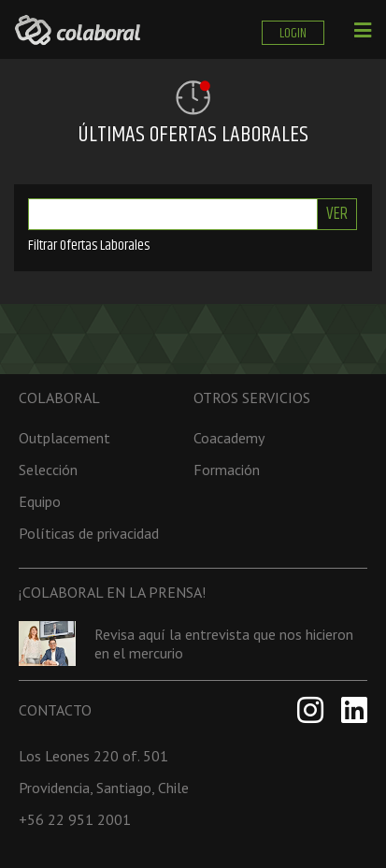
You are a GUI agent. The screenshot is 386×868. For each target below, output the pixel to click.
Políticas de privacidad (89, 533)
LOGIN (293, 33)
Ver (337, 214)
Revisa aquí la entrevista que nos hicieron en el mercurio (224, 644)
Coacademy (229, 438)
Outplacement (64, 438)
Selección (48, 470)
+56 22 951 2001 (75, 819)
